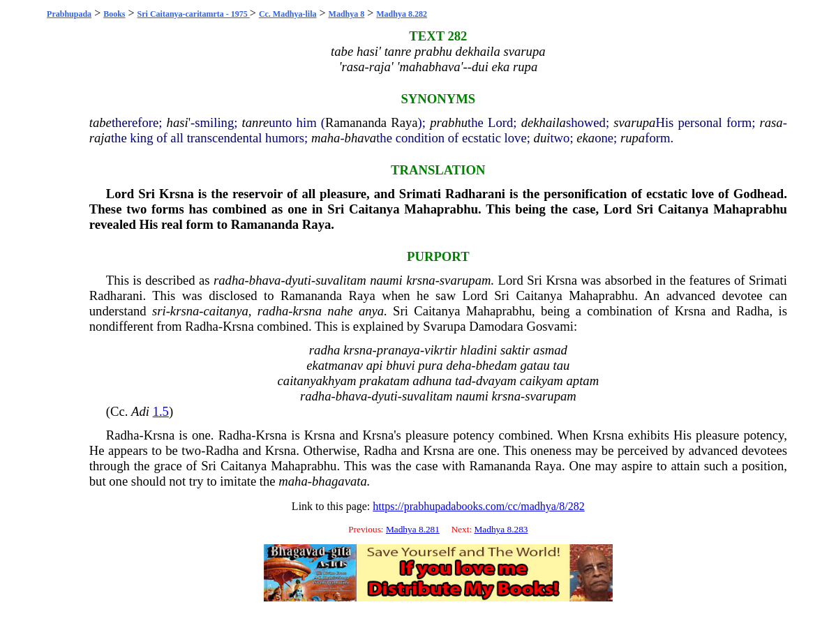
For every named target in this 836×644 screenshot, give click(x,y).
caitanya (226, 311)
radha (229, 280)
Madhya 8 (347, 14)
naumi (386, 280)
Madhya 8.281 (413, 529)
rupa (633, 138)
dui (542, 138)
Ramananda (356, 122)
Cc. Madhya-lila (288, 14)
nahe (340, 311)
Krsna (177, 194)
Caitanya (374, 209)
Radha (753, 311)
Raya (404, 122)
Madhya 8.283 (501, 529)
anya (371, 311)
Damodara (496, 326)
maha (326, 138)
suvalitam (341, 280)
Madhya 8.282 (402, 14)
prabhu (449, 122)
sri (159, 311)
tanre (256, 122)
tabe (100, 122)
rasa (771, 122)
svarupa (634, 122)
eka (585, 138)
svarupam (465, 280)
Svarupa (444, 326)
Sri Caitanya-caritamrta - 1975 (194, 14)
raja (100, 138)
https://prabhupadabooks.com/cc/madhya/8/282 (479, 506)
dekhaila (544, 122)
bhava (361, 138)
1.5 (161, 411)
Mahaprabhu (441, 209)
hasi (178, 122)
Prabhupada (69, 14)
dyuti (298, 280)
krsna (420, 280)
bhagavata (339, 481)
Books (114, 14)
